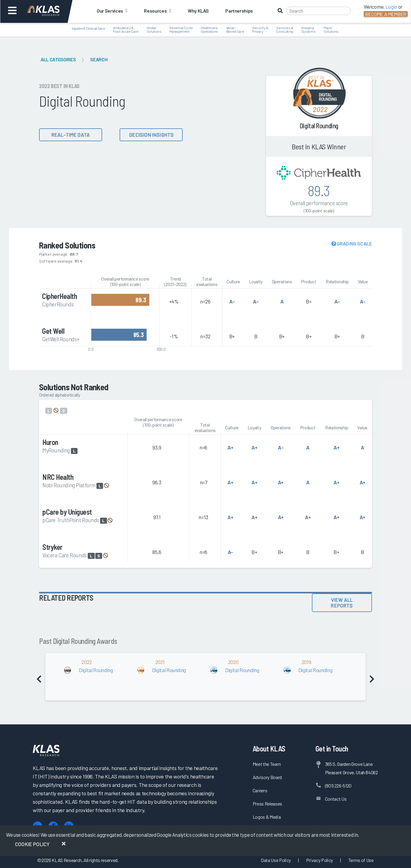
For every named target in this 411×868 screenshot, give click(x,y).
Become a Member (386, 14)
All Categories (58, 59)
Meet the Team (267, 764)
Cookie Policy (32, 844)
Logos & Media (267, 817)
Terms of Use (361, 860)
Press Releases (267, 804)
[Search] (318, 11)
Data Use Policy (276, 860)
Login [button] (391, 7)
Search (99, 59)
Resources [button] (157, 11)
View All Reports (342, 603)
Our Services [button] (112, 11)
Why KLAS (198, 11)
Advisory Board (267, 777)
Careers (260, 790)
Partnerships (239, 11)
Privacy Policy (320, 860)
